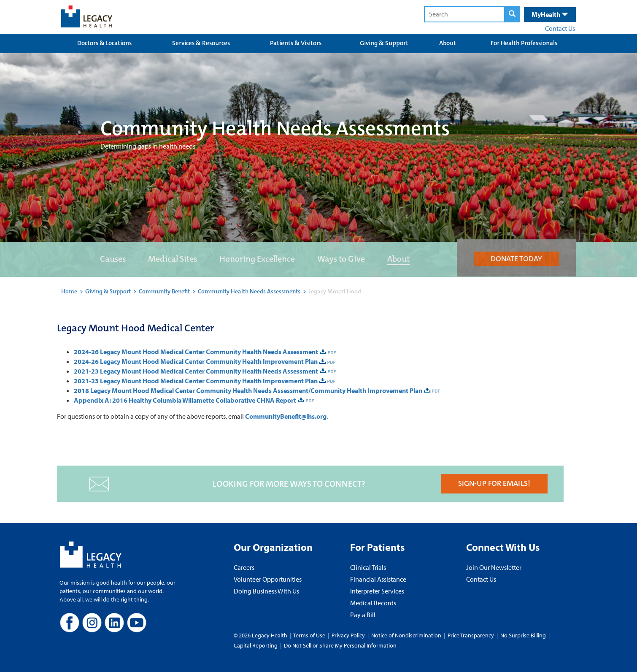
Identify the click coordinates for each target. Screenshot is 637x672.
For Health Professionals (524, 43)
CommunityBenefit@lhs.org (286, 416)
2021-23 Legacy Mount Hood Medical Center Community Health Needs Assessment (196, 371)
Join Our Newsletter (494, 567)
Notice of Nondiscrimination (406, 635)
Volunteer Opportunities (268, 579)
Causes (113, 259)
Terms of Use (310, 635)
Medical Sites (173, 259)
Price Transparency (471, 635)
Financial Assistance (378, 579)
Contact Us (560, 28)
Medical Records (373, 603)
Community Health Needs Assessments (249, 291)
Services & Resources (201, 43)
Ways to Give (341, 259)
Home (69, 291)
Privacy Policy (348, 635)
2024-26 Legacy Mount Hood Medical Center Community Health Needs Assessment (196, 352)
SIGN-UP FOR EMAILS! (494, 483)
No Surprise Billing (523, 635)
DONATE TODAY (516, 259)
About (448, 43)
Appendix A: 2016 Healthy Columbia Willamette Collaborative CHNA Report (185, 400)
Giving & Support (384, 43)
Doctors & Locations (104, 43)
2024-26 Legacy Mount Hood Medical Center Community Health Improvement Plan (196, 361)
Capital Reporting (256, 645)
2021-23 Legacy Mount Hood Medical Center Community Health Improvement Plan (196, 381)
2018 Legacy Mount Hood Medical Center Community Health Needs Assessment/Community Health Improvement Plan (248, 390)
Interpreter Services (377, 591)
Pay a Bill (363, 615)
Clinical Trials (368, 567)
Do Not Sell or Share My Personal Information (340, 645)
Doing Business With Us (266, 591)
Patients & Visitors (296, 43)
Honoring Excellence (257, 259)
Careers (244, 567)
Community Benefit (164, 291)
